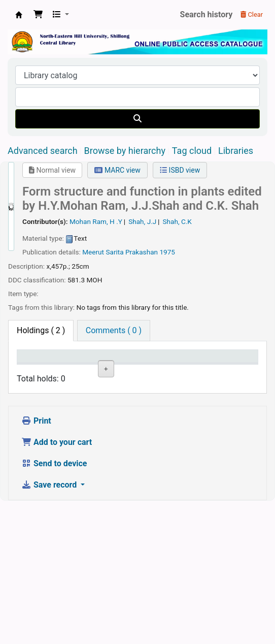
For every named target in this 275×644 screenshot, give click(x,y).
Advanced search (43, 151)
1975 (167, 252)
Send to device (54, 607)
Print (36, 564)
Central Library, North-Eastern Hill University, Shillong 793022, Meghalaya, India (19, 15)
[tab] (114, 331)
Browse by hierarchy (125, 151)
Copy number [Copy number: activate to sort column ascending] (197, 366)
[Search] (137, 119)
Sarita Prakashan (132, 252)
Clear (252, 14)
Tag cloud (192, 151)
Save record (50, 628)
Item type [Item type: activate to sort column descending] (31, 366)
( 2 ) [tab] (41, 330)
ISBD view (180, 170)
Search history (207, 14)
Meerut (93, 252)
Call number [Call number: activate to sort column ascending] (156, 366)
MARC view (117, 170)
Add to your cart (57, 585)
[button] (38, 15)
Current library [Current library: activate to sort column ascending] (76, 366)
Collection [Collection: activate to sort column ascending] (120, 371)
